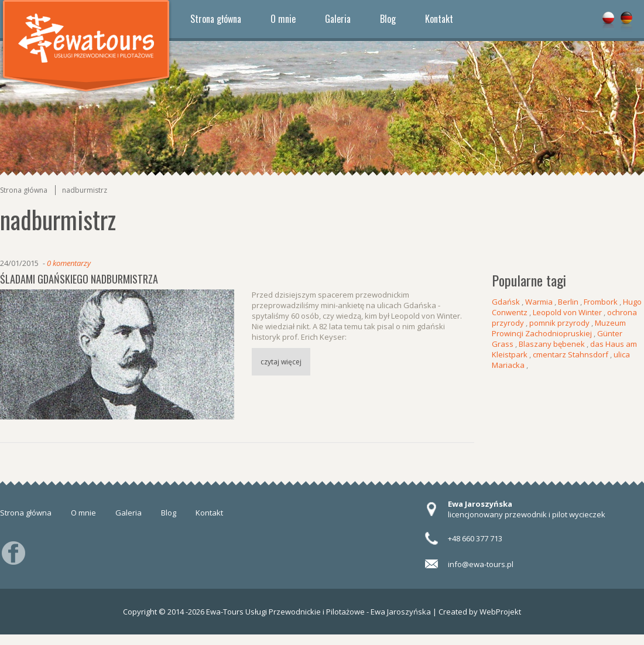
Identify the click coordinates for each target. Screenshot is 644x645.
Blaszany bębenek (552, 344)
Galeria (338, 19)
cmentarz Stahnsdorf (571, 354)
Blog (388, 19)
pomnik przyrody (559, 323)
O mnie (283, 19)
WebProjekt (500, 612)
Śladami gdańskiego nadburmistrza (79, 279)
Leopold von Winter (567, 312)
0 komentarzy (69, 263)
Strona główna (216, 19)
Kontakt (439, 19)
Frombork (601, 302)
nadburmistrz (85, 190)
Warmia (539, 302)
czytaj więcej (281, 362)
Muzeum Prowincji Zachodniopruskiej (559, 328)
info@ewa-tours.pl (481, 564)
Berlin (568, 302)
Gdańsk (506, 302)
